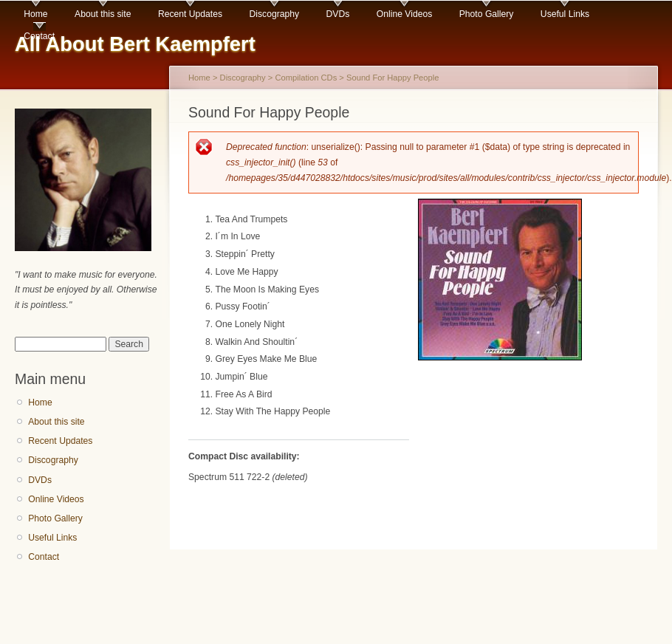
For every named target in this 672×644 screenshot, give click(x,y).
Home (35, 14)
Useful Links (565, 14)
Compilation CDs (306, 78)
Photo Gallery (487, 14)
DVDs (338, 14)
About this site (103, 14)
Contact (39, 36)
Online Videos (404, 14)
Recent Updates (190, 14)
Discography (275, 14)
